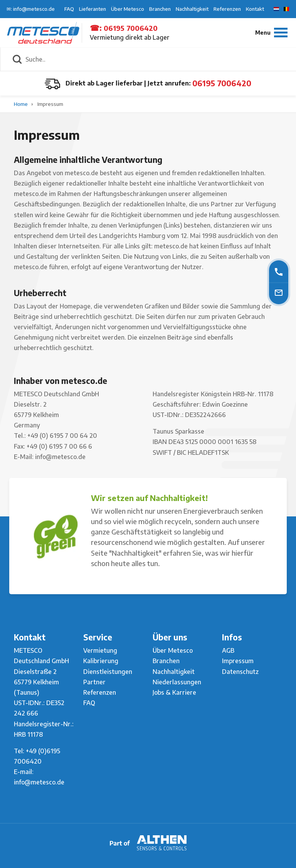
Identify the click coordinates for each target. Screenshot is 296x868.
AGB (228, 650)
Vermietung (100, 650)
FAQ (69, 9)
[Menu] (271, 33)
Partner (94, 682)
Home (21, 104)
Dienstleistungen (108, 672)
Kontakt (255, 9)
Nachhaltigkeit (192, 9)
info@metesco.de (39, 782)
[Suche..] (156, 59)
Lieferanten (92, 9)
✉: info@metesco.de (31, 9)
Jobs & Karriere (174, 692)
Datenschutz (240, 672)
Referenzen (227, 9)
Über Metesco (128, 9)
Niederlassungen (177, 682)
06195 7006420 (131, 28)
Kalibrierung (101, 661)
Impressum (50, 104)
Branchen (160, 9)
